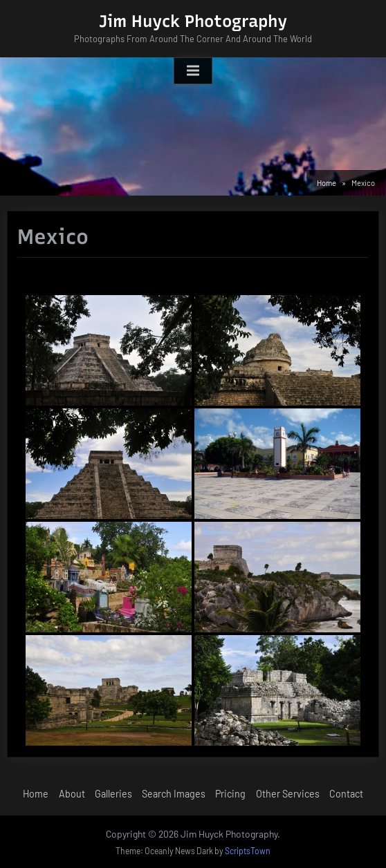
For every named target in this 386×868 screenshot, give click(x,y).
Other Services (288, 794)
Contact (346, 794)
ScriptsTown (248, 851)
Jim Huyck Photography (193, 21)
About (72, 794)
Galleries (113, 794)
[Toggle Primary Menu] (193, 71)
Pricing (230, 794)
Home (36, 794)
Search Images (174, 794)
